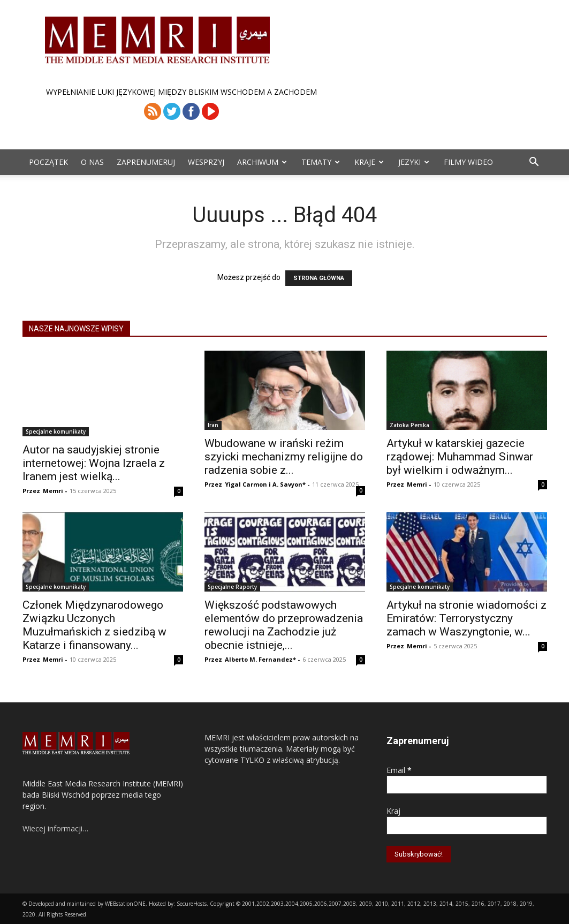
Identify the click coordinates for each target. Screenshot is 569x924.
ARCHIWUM (262, 162)
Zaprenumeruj (146, 162)
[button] (534, 163)
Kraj (393, 811)
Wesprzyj (206, 162)
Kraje (369, 162)
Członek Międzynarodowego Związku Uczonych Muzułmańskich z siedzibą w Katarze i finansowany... (94, 625)
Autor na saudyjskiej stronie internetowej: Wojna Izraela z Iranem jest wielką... (94, 463)
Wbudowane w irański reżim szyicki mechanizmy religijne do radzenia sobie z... (284, 457)
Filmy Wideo (468, 162)
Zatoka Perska (409, 425)
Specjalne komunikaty (56, 431)
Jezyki (414, 162)
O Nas (92, 162)
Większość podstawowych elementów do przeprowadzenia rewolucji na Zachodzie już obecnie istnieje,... (284, 625)
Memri (53, 491)
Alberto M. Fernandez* (260, 659)
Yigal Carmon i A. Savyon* (265, 484)
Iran (213, 425)
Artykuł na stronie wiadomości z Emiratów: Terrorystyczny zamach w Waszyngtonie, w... (466, 618)
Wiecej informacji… (55, 828)
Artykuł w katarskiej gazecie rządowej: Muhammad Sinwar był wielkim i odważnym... (460, 457)
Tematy (321, 162)
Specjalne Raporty (232, 587)
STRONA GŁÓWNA (319, 278)
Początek (48, 162)
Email (399, 770)
